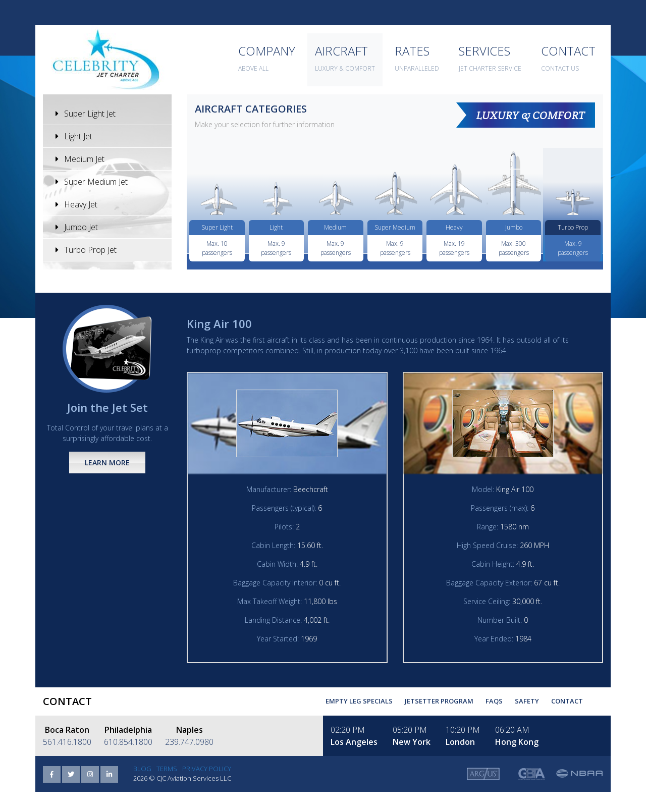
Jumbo (514, 227)
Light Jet (74, 136)
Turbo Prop (573, 227)
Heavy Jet (76, 204)
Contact (567, 701)
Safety (527, 701)
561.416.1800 (67, 742)
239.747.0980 (189, 742)
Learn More (107, 463)
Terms (167, 769)
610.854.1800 (128, 742)
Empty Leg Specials (359, 701)
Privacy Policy (207, 769)
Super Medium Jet (92, 182)
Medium (335, 227)
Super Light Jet (86, 114)
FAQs (494, 701)
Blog (142, 769)
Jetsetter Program (439, 701)
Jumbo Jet (77, 227)
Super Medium (395, 227)
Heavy (454, 227)
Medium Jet (80, 159)
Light (276, 227)
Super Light (217, 227)
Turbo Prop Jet (86, 250)
